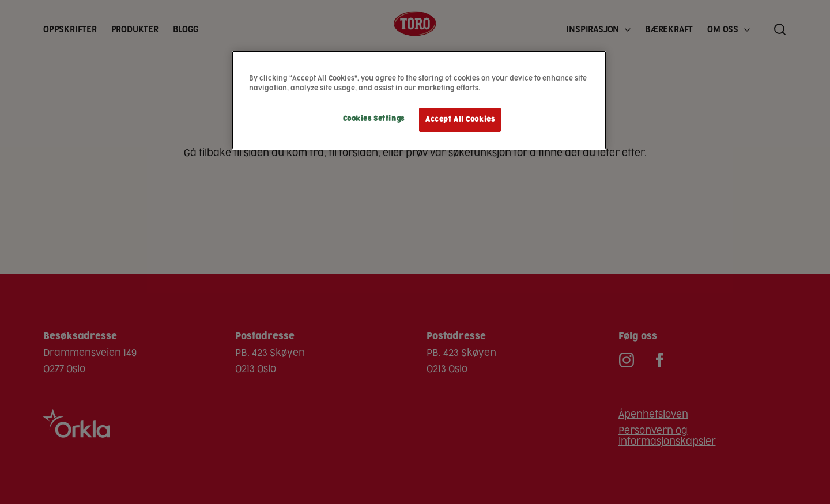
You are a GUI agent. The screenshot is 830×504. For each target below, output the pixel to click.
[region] (419, 100)
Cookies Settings (374, 119)
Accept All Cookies (460, 120)
